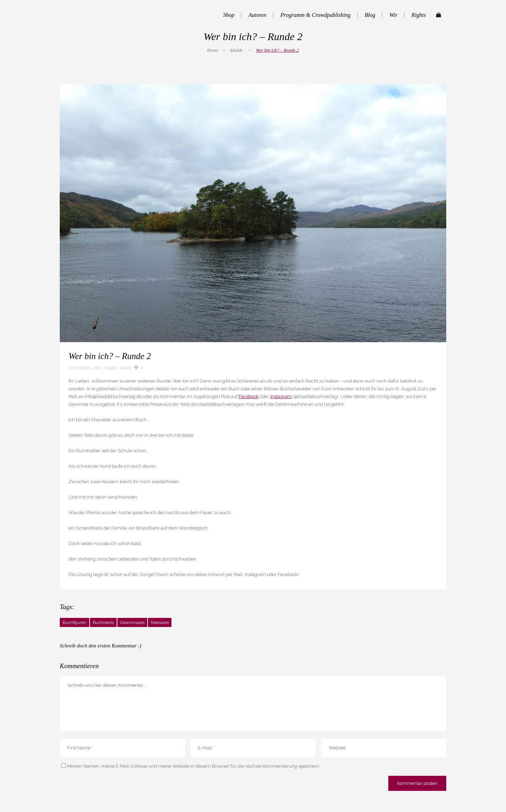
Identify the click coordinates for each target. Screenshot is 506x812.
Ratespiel (160, 622)
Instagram (281, 397)
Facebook (249, 397)
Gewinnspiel (132, 622)
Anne (97, 368)
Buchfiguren (74, 622)
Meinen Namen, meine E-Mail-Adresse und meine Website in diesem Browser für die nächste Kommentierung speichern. (193, 766)
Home (213, 50)
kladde (237, 50)
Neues (125, 368)
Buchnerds (103, 622)
